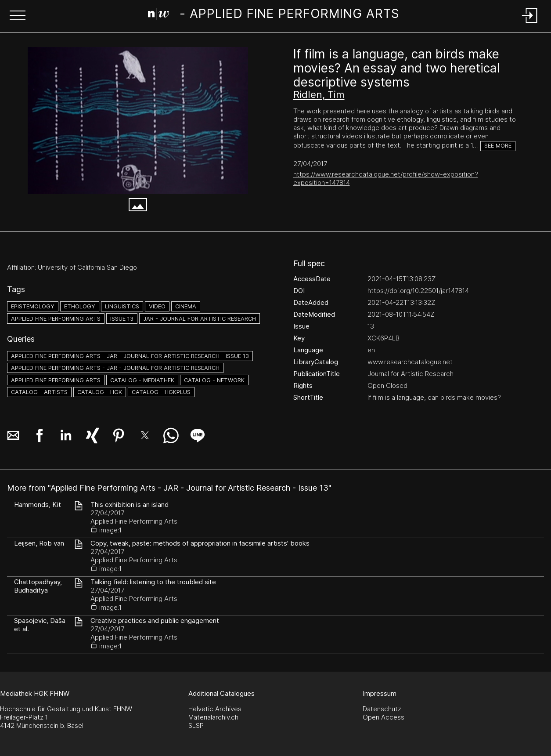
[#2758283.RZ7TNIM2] (138, 121)
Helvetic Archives (215, 709)
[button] (18, 16)
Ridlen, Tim (319, 94)
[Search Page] (274, 15)
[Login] (530, 24)
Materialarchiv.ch (213, 717)
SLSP (196, 725)
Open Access (384, 717)
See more (498, 146)
